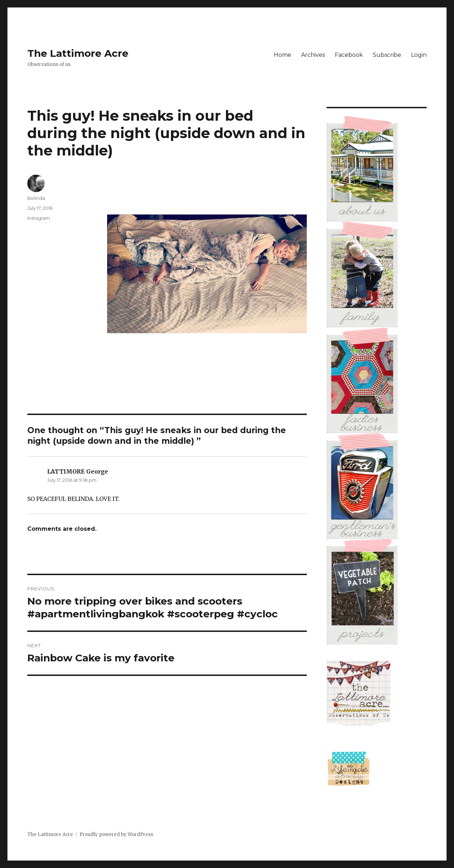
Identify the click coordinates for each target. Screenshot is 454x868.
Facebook (349, 55)
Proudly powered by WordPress (116, 834)
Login (419, 55)
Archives (313, 55)
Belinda (36, 198)
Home (283, 55)
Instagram (39, 218)
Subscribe (387, 55)
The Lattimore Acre (78, 53)
